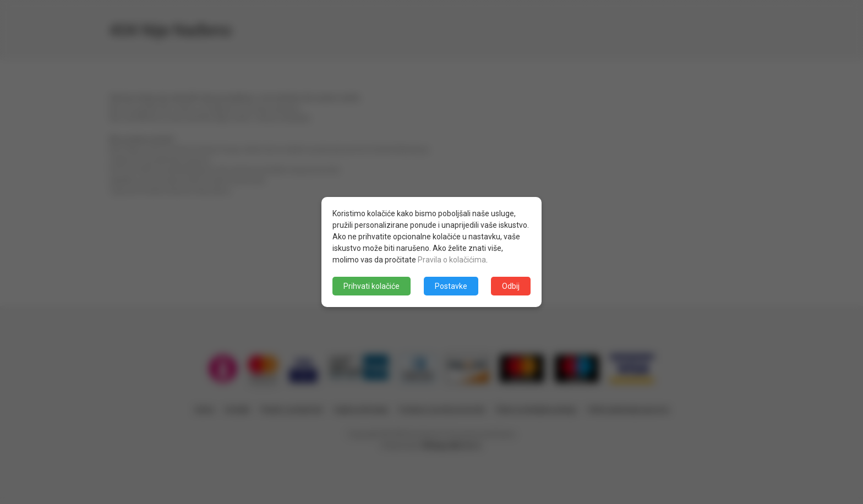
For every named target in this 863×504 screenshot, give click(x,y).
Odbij (511, 286)
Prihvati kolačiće (372, 286)
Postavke (451, 286)
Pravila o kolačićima (452, 260)
